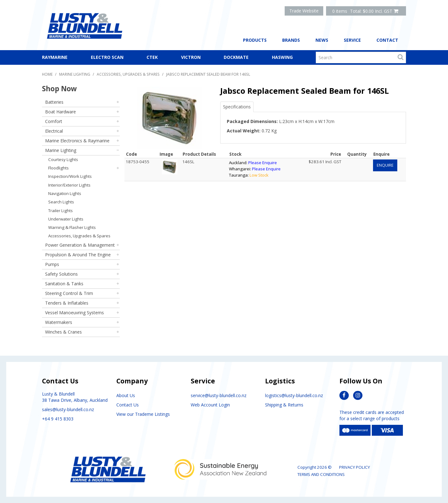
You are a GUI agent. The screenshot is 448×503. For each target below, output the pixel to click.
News (322, 40)
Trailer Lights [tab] (61, 211)
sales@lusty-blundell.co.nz (68, 409)
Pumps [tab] (52, 264)
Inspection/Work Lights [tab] (70, 176)
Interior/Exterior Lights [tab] (69, 185)
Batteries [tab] (54, 102)
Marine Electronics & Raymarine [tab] (77, 141)
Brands (291, 40)
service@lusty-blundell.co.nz (219, 395)
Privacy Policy (355, 467)
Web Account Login (210, 405)
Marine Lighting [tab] (61, 150)
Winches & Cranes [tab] (63, 332)
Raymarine (55, 57)
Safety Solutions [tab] (61, 274)
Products (255, 40)
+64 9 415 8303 (58, 419)
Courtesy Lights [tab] (63, 159)
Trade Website (304, 11)
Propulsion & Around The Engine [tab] (78, 255)
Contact (387, 40)
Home (47, 74)
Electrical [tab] (54, 131)
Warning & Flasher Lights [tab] (72, 227)
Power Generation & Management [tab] (80, 245)
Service (352, 40)
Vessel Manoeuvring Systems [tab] (75, 313)
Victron (191, 57)
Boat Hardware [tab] (61, 112)
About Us (126, 395)
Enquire (385, 165)
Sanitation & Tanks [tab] (64, 284)
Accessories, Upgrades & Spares (128, 74)
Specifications (237, 107)
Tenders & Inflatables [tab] (67, 303)
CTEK (152, 57)
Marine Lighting (75, 74)
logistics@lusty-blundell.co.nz (294, 395)
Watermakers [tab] (59, 322)
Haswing (282, 57)
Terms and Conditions (321, 474)
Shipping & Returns (284, 405)
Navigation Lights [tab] (65, 193)
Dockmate (236, 57)
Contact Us (128, 405)
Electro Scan (107, 57)
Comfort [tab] (54, 121)
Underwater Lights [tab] (66, 219)
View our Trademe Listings (143, 414)
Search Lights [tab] (61, 202)
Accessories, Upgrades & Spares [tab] (79, 236)
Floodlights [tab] (58, 168)
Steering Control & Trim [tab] (69, 293)
